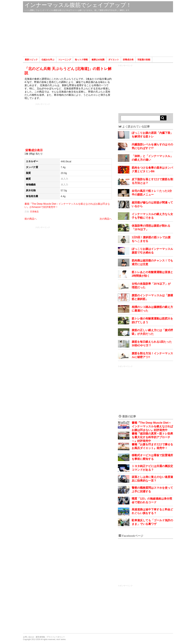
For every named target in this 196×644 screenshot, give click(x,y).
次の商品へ (106, 219)
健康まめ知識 (98, 60)
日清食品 (34, 212)
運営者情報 (40, 637)
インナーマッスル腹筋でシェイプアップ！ (78, 5)
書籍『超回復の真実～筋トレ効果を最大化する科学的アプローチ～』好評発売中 (152, 437)
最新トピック (31, 60)
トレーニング (65, 60)
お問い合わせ (28, 637)
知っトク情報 (81, 60)
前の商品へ (31, 219)
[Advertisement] (98, 35)
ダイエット (114, 60)
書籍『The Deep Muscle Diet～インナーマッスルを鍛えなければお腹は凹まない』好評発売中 (152, 426)
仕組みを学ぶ (48, 60)
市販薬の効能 (144, 60)
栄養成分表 (128, 60)
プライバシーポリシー (56, 637)
